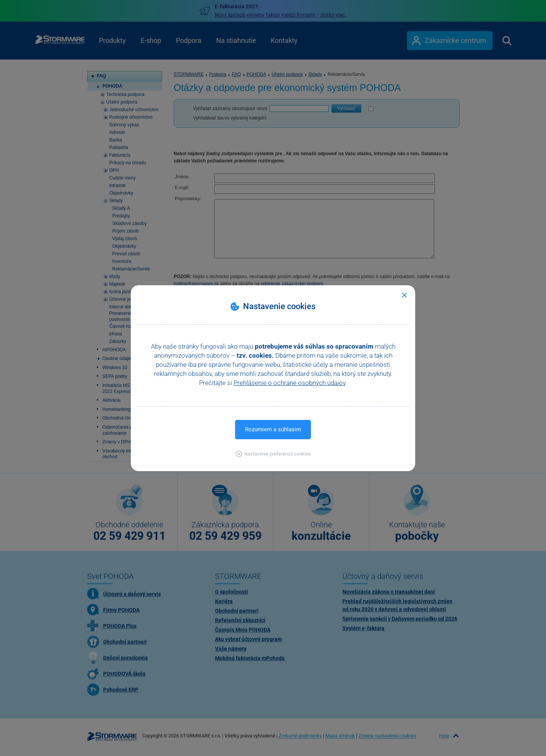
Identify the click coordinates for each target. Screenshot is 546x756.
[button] (273, 454)
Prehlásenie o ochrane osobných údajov (289, 383)
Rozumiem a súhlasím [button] (273, 429)
